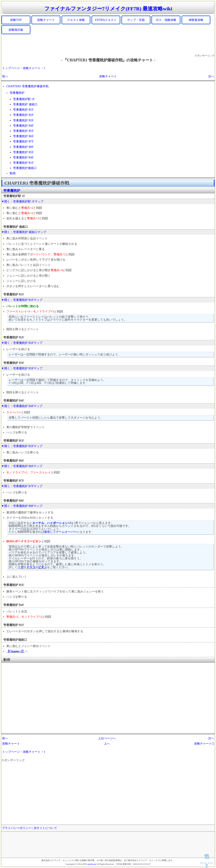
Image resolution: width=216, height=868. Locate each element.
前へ (5, 76)
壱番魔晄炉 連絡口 (25, 104)
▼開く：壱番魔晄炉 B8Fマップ (22, 506)
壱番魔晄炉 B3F (23, 120)
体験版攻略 (196, 20)
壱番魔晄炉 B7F (23, 141)
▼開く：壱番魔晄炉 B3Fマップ (22, 368)
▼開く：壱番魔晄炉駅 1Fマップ (22, 202)
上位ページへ (107, 738)
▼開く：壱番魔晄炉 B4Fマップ (22, 406)
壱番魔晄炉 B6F (23, 136)
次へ (211, 76)
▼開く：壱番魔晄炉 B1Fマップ (22, 300)
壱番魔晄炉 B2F (23, 115)
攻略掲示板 (16, 30)
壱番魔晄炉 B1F (23, 110)
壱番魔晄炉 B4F (23, 126)
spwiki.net (92, 864)
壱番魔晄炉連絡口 (25, 168)
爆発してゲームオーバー (60, 532)
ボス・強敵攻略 (166, 20)
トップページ (11, 68)
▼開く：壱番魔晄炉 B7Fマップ (22, 486)
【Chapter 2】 (16, 651)
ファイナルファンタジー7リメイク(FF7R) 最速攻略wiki (108, 9)
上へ (107, 744)
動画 (13, 173)
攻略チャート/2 (204, 744)
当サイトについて (45, 828)
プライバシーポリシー (17, 828)
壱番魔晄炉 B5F (23, 131)
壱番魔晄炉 (17, 93)
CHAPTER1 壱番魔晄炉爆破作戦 (27, 86)
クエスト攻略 (76, 20)
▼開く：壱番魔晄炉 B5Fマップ (22, 446)
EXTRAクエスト (106, 20)
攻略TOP (16, 20)
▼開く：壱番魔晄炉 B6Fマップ (22, 466)
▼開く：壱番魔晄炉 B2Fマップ (22, 343)
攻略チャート (46, 20)
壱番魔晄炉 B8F (23, 147)
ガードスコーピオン (34, 567)
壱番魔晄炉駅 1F (24, 99)
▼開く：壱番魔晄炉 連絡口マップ (24, 232)
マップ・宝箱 (136, 20)
